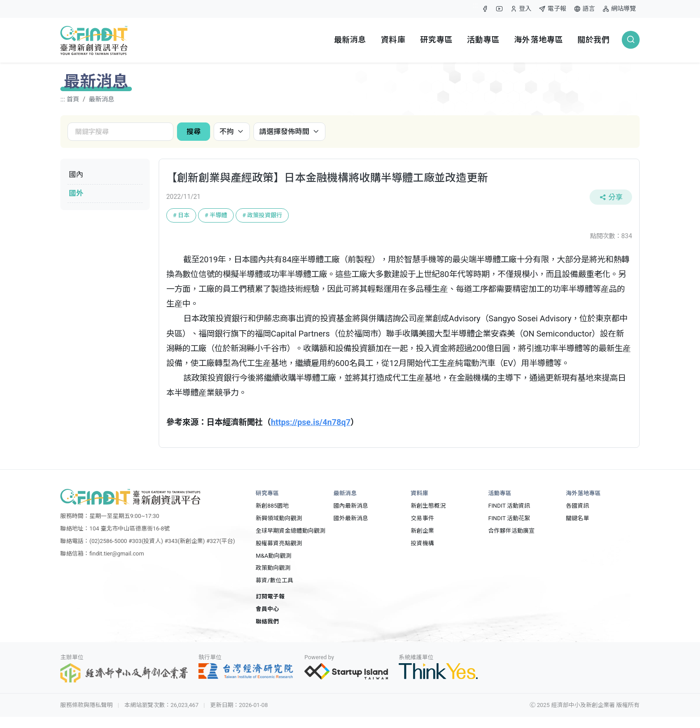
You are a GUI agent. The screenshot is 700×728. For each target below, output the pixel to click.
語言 (584, 9)
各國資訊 (578, 506)
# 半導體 (216, 215)
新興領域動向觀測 (279, 518)
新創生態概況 (428, 506)
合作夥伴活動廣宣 (511, 531)
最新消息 (350, 40)
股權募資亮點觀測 (279, 543)
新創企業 (422, 531)
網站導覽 (619, 9)
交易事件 (422, 518)
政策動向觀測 (273, 568)
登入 (521, 11)
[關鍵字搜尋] (120, 132)
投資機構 (422, 543)
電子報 (552, 9)
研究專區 (436, 40)
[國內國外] (232, 132)
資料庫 (393, 40)
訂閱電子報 (270, 596)
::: (475, 5)
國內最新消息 (351, 506)
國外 (76, 193)
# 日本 (181, 215)
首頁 (73, 99)
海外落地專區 (538, 40)
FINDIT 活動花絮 (509, 518)
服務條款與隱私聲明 (86, 705)
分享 (611, 197)
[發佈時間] (289, 132)
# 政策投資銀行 (262, 215)
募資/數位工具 (274, 580)
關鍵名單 (578, 518)
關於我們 (594, 40)
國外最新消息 (351, 518)
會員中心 (267, 609)
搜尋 (194, 132)
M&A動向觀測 (273, 556)
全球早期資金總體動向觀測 (291, 531)
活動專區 (483, 40)
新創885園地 (272, 506)
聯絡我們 (267, 621)
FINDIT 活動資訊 (509, 506)
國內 (76, 175)
